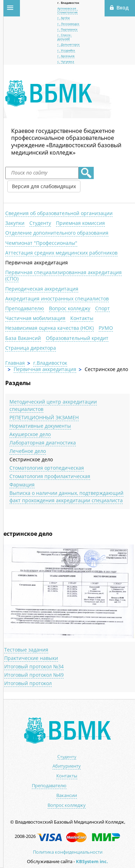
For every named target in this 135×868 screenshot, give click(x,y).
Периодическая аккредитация (42, 289)
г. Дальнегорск (69, 44)
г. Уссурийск (66, 50)
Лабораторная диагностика (43, 443)
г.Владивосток (50, 363)
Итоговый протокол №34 (34, 666)
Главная (15, 363)
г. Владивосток (68, 3)
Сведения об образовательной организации (59, 213)
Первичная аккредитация (37, 262)
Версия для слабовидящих (44, 186)
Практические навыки (31, 658)
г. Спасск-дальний (65, 37)
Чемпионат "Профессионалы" (41, 243)
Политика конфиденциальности (68, 852)
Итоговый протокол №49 (34, 675)
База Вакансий (23, 338)
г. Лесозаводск (68, 24)
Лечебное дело (28, 451)
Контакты (82, 318)
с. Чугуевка (66, 61)
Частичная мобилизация (35, 318)
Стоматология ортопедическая (47, 468)
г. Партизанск (67, 29)
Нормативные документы (40, 426)
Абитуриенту (67, 766)
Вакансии (67, 795)
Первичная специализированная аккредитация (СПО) (63, 275)
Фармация (22, 485)
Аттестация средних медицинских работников (61, 253)
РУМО (106, 328)
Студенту (40, 223)
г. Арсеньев (66, 56)
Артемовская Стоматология (67, 10)
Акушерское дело (30, 434)
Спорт (102, 308)
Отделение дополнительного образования (57, 233)
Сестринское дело (31, 459)
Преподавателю (25, 308)
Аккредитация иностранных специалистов (57, 298)
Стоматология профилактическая (50, 476)
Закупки (15, 223)
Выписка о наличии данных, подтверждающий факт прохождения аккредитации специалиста (66, 497)
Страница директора (31, 348)
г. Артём (63, 18)
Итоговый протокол (28, 683)
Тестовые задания (26, 650)
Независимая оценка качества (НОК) (49, 328)
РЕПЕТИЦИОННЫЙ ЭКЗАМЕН (44, 417)
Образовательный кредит (77, 338)
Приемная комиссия (80, 223)
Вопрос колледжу (70, 308)
